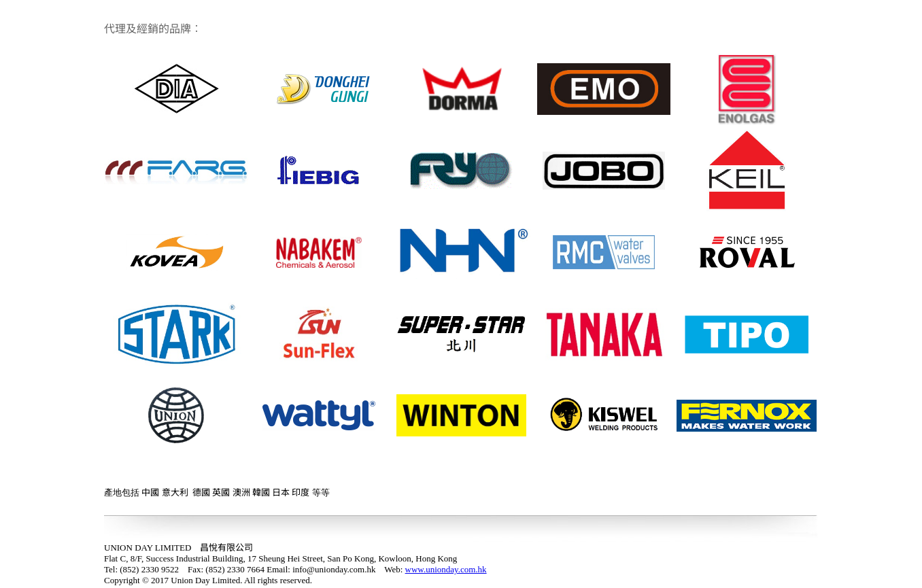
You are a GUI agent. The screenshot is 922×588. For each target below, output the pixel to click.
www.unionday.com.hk (446, 569)
